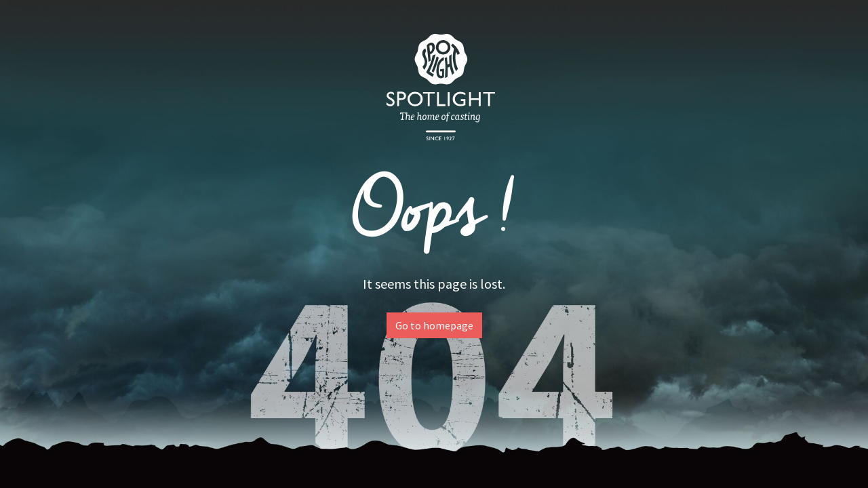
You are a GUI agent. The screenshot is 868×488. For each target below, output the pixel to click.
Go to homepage (434, 325)
